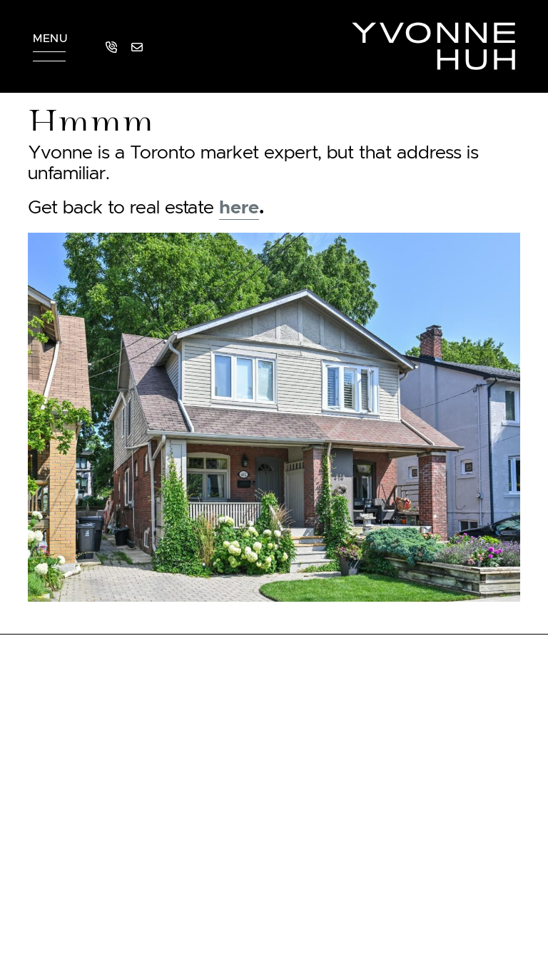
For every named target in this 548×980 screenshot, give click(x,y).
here (239, 208)
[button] (49, 47)
